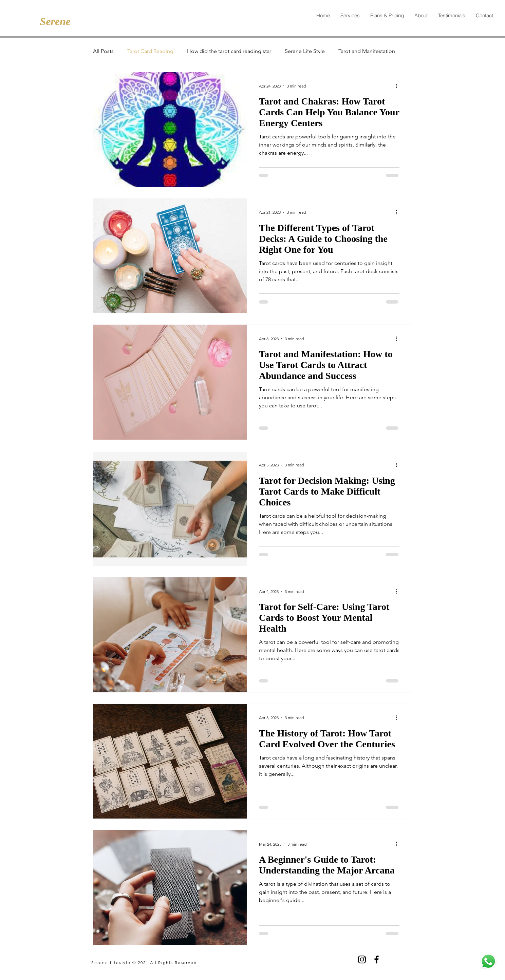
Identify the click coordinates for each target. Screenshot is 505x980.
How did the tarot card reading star (229, 51)
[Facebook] (377, 959)
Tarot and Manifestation (367, 51)
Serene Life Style (305, 51)
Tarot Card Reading (150, 51)
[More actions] (398, 86)
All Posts (103, 51)
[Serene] (54, 21)
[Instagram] (362, 959)
